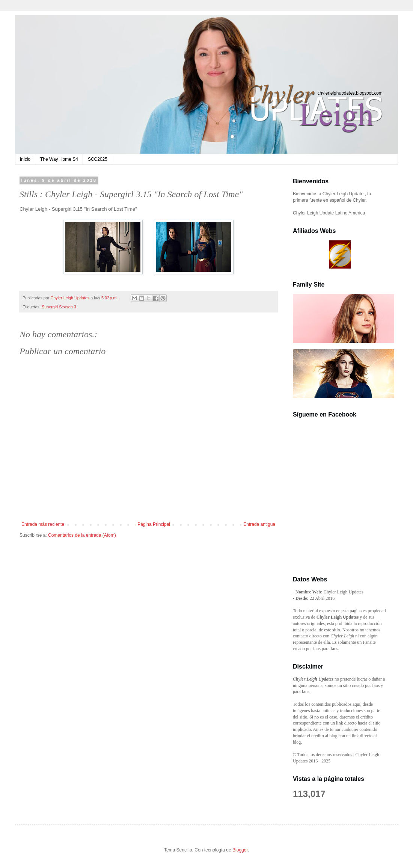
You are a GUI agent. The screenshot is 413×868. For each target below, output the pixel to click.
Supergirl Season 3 (59, 307)
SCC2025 (98, 159)
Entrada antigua (259, 524)
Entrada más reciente (43, 524)
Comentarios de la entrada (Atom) (82, 535)
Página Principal (154, 524)
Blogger (240, 850)
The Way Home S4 (59, 159)
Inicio (25, 159)
